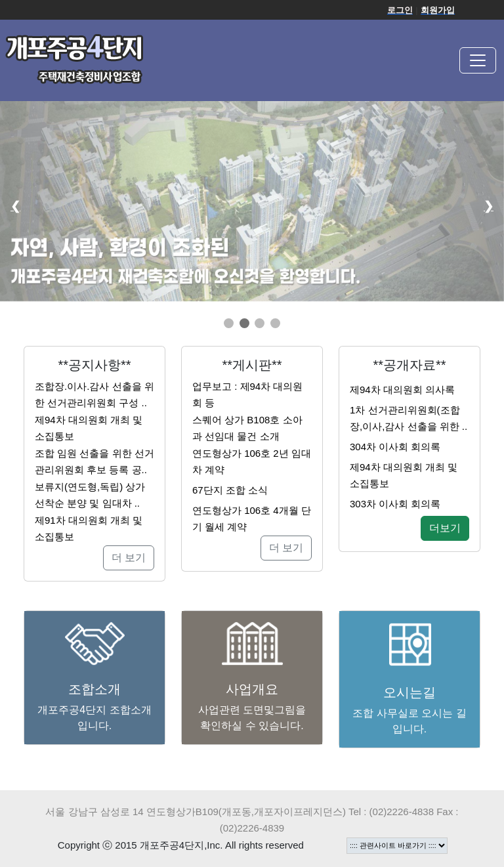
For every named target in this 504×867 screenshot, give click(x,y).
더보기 (445, 528)
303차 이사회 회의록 (395, 504)
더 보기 (129, 558)
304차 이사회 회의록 (395, 447)
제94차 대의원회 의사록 (402, 390)
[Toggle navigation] (478, 60)
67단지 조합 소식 (230, 490)
